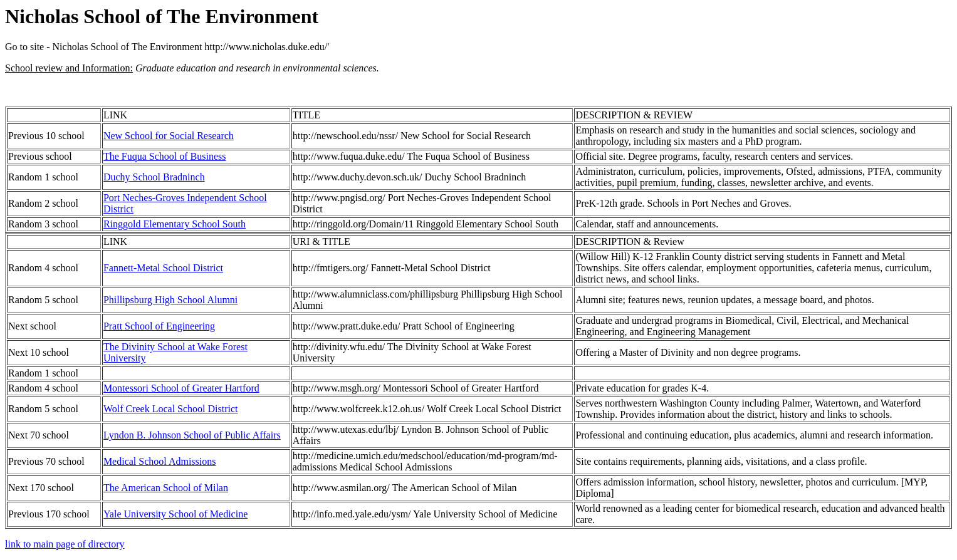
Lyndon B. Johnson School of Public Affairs (192, 435)
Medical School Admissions (160, 461)
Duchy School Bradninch (154, 177)
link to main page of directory (65, 544)
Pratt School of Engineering (159, 326)
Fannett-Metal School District (163, 268)
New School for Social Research (169, 136)
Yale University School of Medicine (175, 514)
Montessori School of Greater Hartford (181, 388)
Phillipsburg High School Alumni (170, 300)
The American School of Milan (166, 488)
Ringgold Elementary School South (175, 224)
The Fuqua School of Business (165, 156)
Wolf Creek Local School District (171, 409)
